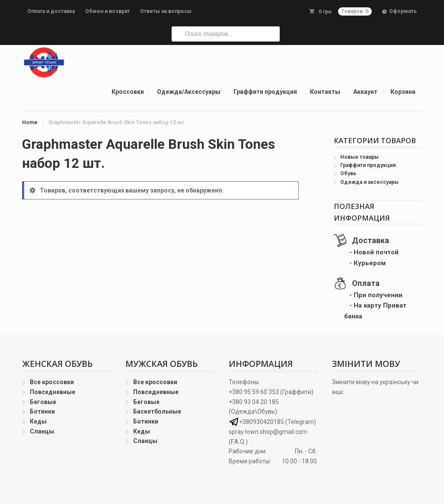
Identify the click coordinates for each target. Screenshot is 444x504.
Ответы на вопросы (166, 11)
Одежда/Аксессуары (189, 92)
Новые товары (359, 157)
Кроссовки (128, 92)
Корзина (403, 92)
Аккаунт (365, 92)
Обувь (348, 173)
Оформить (403, 11)
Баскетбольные (157, 411)
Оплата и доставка (51, 11)
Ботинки (42, 411)
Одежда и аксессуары (369, 182)
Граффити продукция (265, 92)
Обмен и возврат (107, 11)
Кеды (38, 421)
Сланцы (42, 431)
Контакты (325, 92)
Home (30, 122)
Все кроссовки (52, 382)
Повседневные (53, 392)
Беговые (43, 402)
